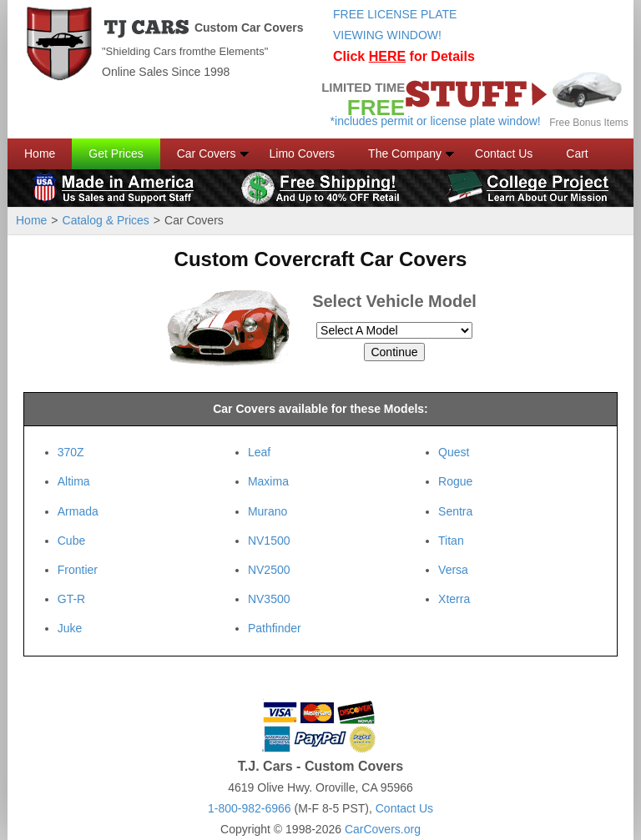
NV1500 (269, 541)
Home (40, 153)
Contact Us (504, 153)
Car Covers (207, 153)
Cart (577, 153)
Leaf (259, 452)
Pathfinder (275, 628)
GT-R (71, 599)
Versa (453, 570)
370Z (71, 452)
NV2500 (269, 570)
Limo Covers (303, 153)
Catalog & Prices (106, 220)
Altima (74, 481)
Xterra (454, 599)
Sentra (455, 511)
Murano (268, 511)
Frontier (78, 570)
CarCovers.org (383, 829)
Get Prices (116, 153)
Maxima (268, 481)
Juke (70, 628)
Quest (454, 452)
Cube (71, 541)
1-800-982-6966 (250, 808)
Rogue (455, 481)
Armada (78, 511)
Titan (451, 541)
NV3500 (269, 599)
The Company (405, 153)
